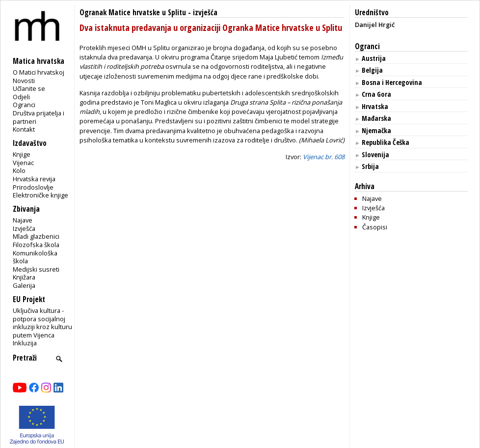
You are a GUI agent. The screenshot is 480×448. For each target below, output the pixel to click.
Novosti (24, 81)
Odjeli (21, 97)
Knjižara (24, 277)
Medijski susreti (36, 269)
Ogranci (24, 105)
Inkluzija (25, 343)
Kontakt (24, 129)
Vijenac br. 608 (324, 157)
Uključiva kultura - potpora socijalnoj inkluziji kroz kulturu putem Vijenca (42, 323)
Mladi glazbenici (36, 236)
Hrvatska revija (34, 179)
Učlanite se (29, 88)
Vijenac (23, 163)
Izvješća (24, 228)
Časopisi (375, 227)
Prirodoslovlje (33, 187)
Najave (23, 220)
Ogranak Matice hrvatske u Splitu (133, 13)
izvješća (205, 13)
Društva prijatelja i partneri (39, 117)
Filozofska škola (36, 245)
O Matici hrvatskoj (39, 72)
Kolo (19, 170)
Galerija (24, 285)
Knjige (22, 154)
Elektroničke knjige (40, 195)
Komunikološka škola (35, 257)
